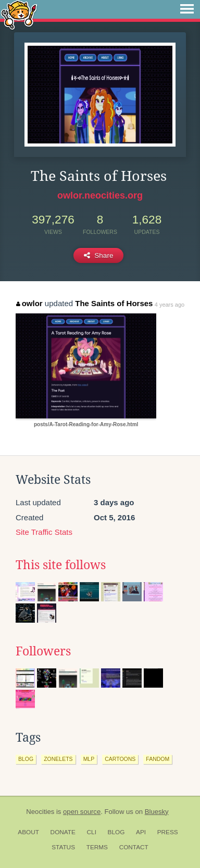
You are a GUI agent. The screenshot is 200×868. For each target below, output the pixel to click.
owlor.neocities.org (100, 195)
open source (82, 812)
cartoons (120, 759)
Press (168, 832)
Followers (43, 651)
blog (26, 759)
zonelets (58, 759)
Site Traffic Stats (44, 532)
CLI (92, 832)
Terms (97, 847)
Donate (63, 832)
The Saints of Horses (114, 303)
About (28, 832)
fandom (158, 759)
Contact (134, 847)
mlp (89, 759)
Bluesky (157, 812)
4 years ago (170, 305)
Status (63, 847)
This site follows (61, 565)
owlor (29, 303)
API (141, 832)
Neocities (40, 812)
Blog (116, 832)
